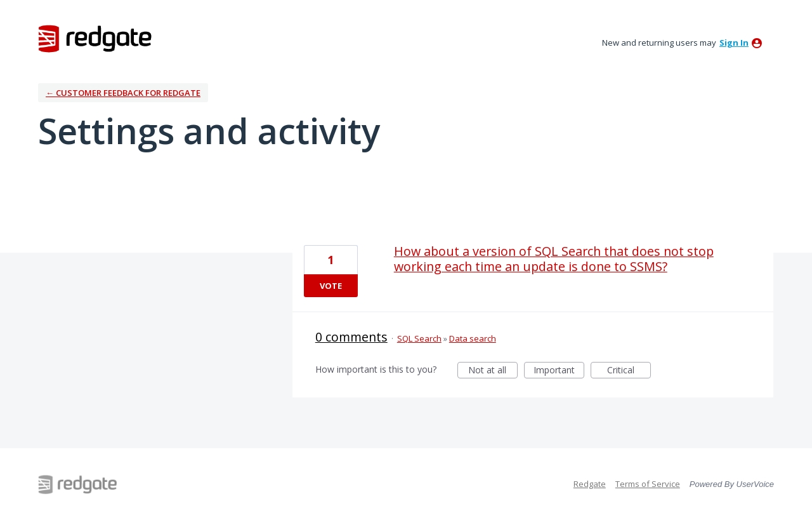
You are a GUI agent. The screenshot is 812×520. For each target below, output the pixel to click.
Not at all (493, 371)
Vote (331, 286)
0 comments (351, 337)
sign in (734, 43)
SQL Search (419, 338)
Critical (629, 371)
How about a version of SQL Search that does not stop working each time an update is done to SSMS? (554, 259)
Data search (473, 338)
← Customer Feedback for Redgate (123, 93)
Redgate (590, 484)
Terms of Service (648, 484)
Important (559, 371)
